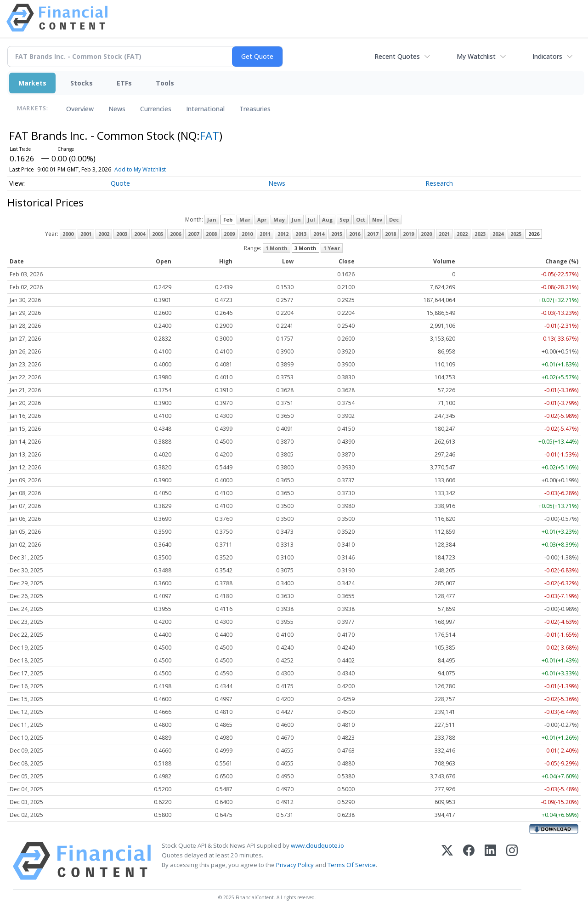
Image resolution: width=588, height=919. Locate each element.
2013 (301, 234)
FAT (209, 135)
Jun (296, 220)
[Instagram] (512, 861)
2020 (426, 234)
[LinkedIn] (490, 861)
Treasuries (255, 109)
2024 (498, 234)
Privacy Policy (295, 865)
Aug (327, 220)
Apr (262, 220)
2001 (86, 234)
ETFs (124, 83)
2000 (68, 234)
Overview (80, 109)
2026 (534, 234)
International (205, 109)
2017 (373, 234)
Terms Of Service (352, 865)
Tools (165, 83)
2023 (480, 234)
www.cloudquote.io (317, 845)
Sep (344, 220)
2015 (337, 234)
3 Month (305, 248)
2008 (211, 234)
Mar (245, 220)
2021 (444, 234)
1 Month (277, 248)
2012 (283, 234)
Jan (212, 220)
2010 (247, 234)
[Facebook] (469, 861)
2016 (355, 234)
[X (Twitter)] (447, 861)
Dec (394, 220)
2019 (408, 234)
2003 (122, 234)
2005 (158, 234)
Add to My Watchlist (155, 169)
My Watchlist (476, 56)
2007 (193, 234)
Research (439, 183)
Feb (228, 220)
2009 (229, 234)
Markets (32, 83)
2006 (175, 234)
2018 (390, 234)
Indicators (547, 56)
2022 (462, 234)
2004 (140, 234)
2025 (516, 234)
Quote (120, 183)
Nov (377, 220)
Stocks (82, 83)
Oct (361, 220)
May (279, 220)
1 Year (332, 248)
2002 (104, 234)
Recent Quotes (397, 56)
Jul (311, 220)
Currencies (156, 109)
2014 (319, 234)
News (117, 109)
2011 (265, 234)
